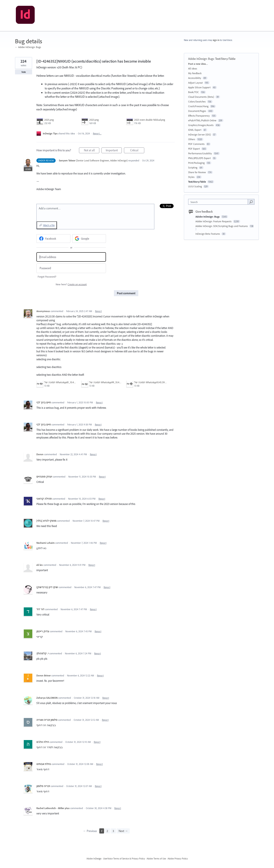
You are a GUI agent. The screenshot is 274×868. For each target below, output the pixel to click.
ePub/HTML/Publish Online (202, 120)
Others (192, 139)
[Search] (251, 202)
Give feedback (204, 212)
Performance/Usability (200, 153)
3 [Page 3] (113, 831)
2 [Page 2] (107, 831)
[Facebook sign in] (53, 239)
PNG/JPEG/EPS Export (200, 158)
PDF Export (194, 149)
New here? (71, 284)
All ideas (193, 68)
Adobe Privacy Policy (178, 859)
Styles (191, 177)
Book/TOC (194, 92)
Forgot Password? (47, 277)
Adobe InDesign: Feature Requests (214, 221)
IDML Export (195, 130)
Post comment (126, 293)
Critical (137, 151)
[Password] (71, 268)
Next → (123, 831)
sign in (216, 40)
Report (98, 311)
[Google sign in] (89, 239)
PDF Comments (196, 144)
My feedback (195, 73)
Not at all (92, 151)
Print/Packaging (196, 163)
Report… (97, 134)
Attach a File (49, 225)
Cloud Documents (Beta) (201, 97)
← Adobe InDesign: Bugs (28, 47)
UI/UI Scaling (195, 186)
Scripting (193, 167)
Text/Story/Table (225, 59)
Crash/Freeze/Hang (198, 106)
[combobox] (219, 202)
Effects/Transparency (199, 116)
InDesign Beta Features (208, 234)
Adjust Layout (195, 83)
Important (114, 151)
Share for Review (197, 172)
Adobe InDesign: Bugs (201, 59)
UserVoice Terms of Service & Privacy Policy (124, 859)
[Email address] (71, 257)
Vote (24, 72)
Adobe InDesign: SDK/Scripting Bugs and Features (222, 226)
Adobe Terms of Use (156, 859)
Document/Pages (197, 111)
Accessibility (195, 78)
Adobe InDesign (94, 859)
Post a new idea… (198, 64)
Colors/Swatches (197, 101)
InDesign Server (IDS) (200, 134)
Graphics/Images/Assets (201, 125)
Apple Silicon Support (199, 87)
